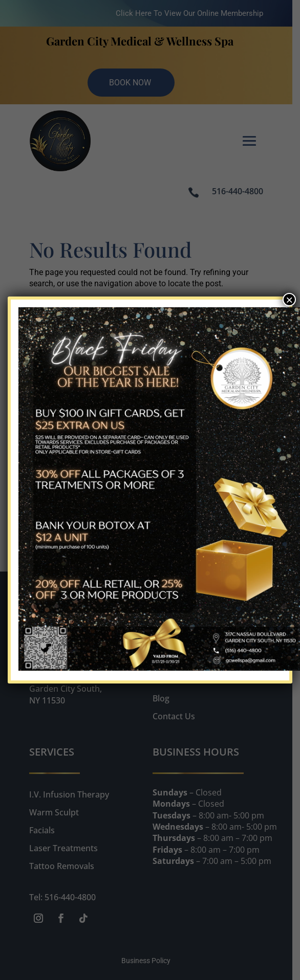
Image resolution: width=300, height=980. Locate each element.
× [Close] (289, 300)
